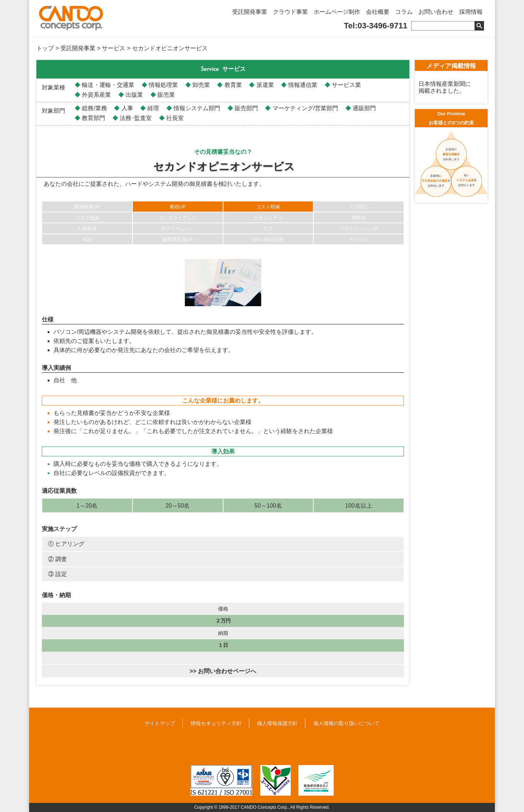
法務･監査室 (135, 118)
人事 (126, 108)
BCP (87, 239)
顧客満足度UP (178, 239)
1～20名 (87, 506)
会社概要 (378, 12)
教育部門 (93, 118)
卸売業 (201, 85)
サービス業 (346, 85)
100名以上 (359, 506)
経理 (152, 108)
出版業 (134, 95)
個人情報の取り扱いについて (346, 723)
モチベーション (178, 229)
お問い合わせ (436, 12)
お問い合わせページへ (227, 671)
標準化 (359, 218)
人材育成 (87, 229)
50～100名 (268, 506)
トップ (45, 48)
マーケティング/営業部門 (304, 108)
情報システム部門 (196, 108)
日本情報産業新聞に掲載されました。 (445, 87)
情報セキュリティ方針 (216, 723)
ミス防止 (359, 207)
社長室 (174, 118)
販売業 (166, 95)
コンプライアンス (178, 218)
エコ (268, 229)
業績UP (178, 207)
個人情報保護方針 (277, 723)
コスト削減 (268, 207)
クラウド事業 (290, 12)
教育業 (232, 85)
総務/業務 (94, 108)
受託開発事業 (250, 12)
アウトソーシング (359, 229)
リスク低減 (87, 218)
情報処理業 (163, 85)
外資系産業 (96, 95)
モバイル (359, 239)
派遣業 (264, 85)
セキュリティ (268, 218)
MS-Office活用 (268, 239)
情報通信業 (302, 85)
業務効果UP (87, 207)
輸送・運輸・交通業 (107, 85)
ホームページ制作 (337, 12)
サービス (114, 48)
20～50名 (178, 506)
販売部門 (246, 108)
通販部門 (364, 108)
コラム (404, 12)
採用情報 (471, 12)
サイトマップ (160, 723)
